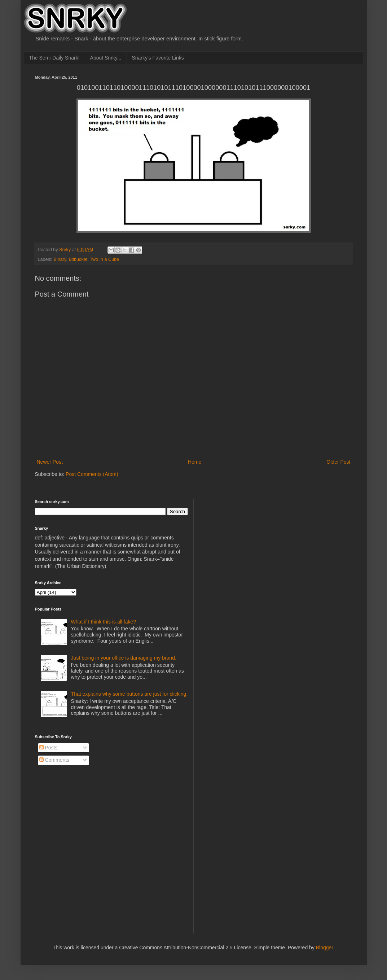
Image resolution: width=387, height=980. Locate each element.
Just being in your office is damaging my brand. (124, 658)
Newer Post (50, 462)
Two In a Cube (104, 259)
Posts (49, 748)
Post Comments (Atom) (92, 474)
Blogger (324, 948)
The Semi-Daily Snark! (54, 58)
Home (195, 462)
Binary (60, 259)
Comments (54, 760)
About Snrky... (106, 58)
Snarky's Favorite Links (158, 58)
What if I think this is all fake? (104, 622)
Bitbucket (78, 259)
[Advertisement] (255, 544)
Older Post (338, 462)
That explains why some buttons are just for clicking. (129, 694)
